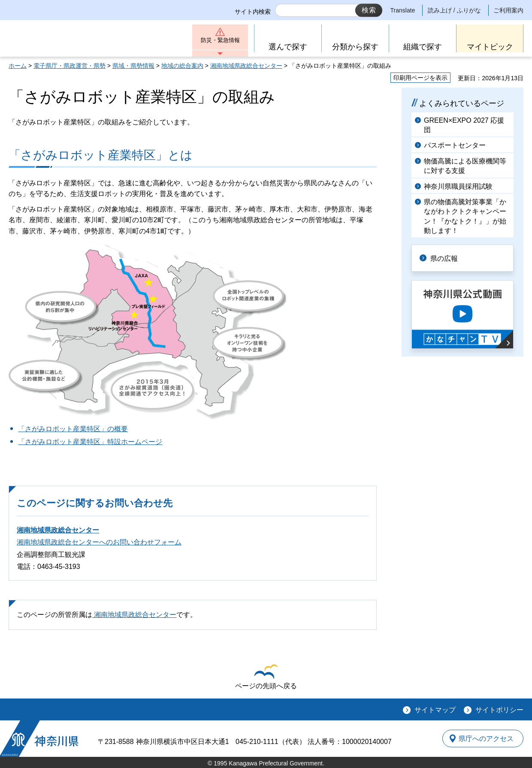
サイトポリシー (499, 710)
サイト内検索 (253, 12)
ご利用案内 (508, 10)
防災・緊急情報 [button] (220, 42)
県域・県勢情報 (133, 66)
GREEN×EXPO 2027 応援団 (464, 125)
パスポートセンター (455, 145)
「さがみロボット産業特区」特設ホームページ (90, 442)
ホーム (18, 66)
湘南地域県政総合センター (246, 66)
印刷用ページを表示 (420, 78)
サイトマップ (435, 710)
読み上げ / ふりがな (454, 10)
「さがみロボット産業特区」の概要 (73, 429)
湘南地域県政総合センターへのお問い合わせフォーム (99, 542)
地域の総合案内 (182, 66)
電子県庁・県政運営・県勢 (70, 66)
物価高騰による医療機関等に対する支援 (465, 166)
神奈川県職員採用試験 (458, 186)
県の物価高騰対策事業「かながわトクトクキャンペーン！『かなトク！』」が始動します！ (465, 216)
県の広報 (447, 258)
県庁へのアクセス (484, 738)
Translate (403, 10)
